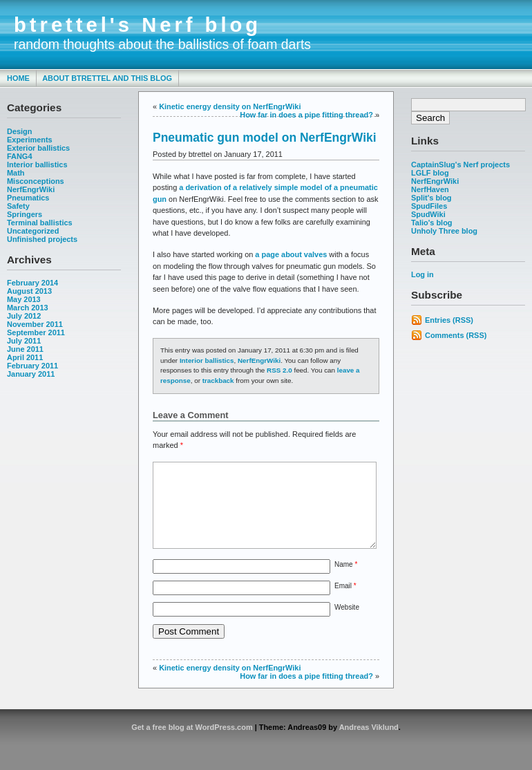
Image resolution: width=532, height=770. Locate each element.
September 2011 (36, 332)
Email (345, 602)
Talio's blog (432, 223)
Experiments (30, 140)
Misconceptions (36, 181)
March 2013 (28, 308)
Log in (422, 274)
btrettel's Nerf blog (137, 25)
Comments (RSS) (456, 335)
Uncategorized (33, 231)
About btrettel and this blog (107, 78)
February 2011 (32, 366)
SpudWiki (428, 214)
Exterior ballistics (38, 148)
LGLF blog (430, 173)
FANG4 (19, 156)
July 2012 (24, 316)
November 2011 (35, 324)
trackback (218, 381)
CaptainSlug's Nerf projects (460, 165)
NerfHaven (430, 189)
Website (347, 624)
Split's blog (431, 198)
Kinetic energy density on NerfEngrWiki (230, 106)
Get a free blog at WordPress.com (192, 744)
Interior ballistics (37, 165)
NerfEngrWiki (31, 189)
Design (19, 131)
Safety (18, 206)
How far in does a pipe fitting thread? (306, 115)
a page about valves (291, 254)
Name (346, 581)
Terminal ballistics (40, 223)
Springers (25, 214)
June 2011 (25, 349)
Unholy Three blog (444, 231)
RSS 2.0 (279, 370)
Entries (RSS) (449, 320)
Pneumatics (28, 198)
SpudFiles (429, 206)
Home (18, 78)
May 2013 (24, 299)
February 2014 (32, 283)
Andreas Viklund (369, 744)
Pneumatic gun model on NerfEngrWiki (265, 138)
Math (16, 173)
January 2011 (31, 374)
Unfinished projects (42, 239)
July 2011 (24, 341)
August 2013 (29, 291)
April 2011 (25, 357)
